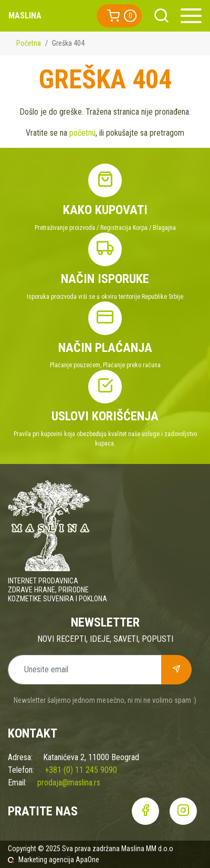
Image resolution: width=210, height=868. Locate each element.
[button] (119, 16)
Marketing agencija (46, 860)
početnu (82, 133)
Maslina (25, 16)
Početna (29, 43)
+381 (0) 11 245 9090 (81, 770)
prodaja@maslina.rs (69, 783)
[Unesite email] (85, 670)
